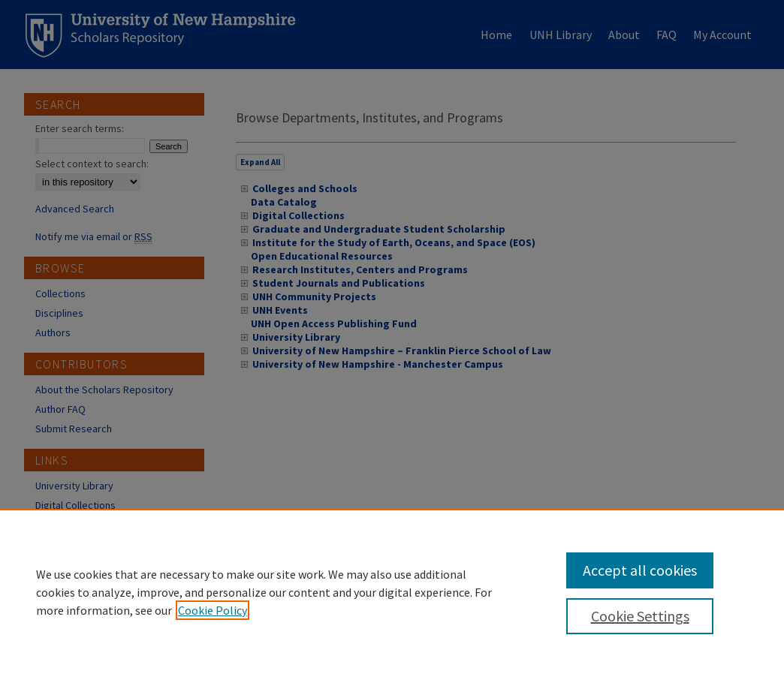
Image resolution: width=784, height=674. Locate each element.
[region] (392, 591)
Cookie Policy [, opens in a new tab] (213, 610)
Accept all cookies (640, 570)
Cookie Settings (640, 616)
